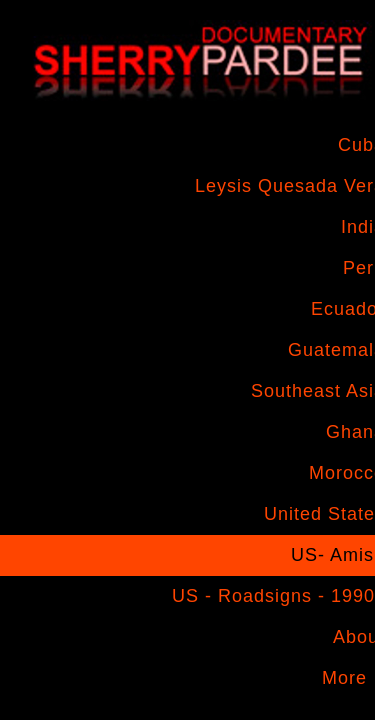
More (344, 678)
